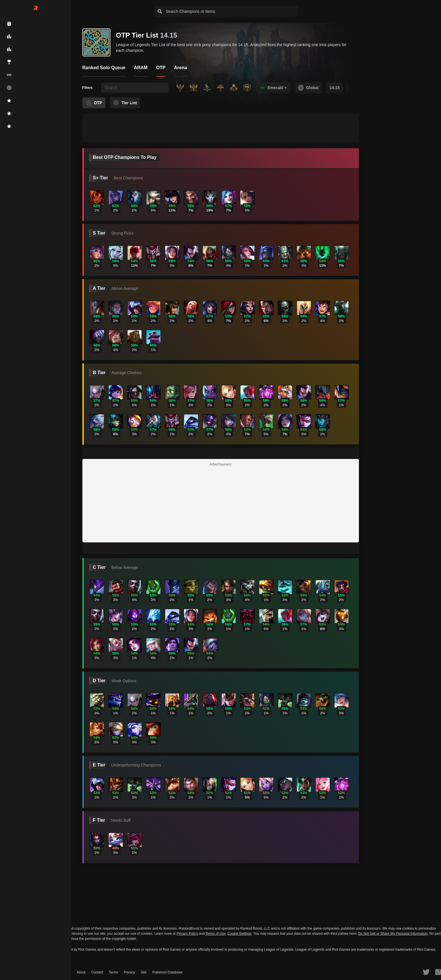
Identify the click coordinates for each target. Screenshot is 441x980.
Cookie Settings (239, 934)
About (81, 972)
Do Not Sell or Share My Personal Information (393, 934)
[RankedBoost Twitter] (426, 972)
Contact (97, 972)
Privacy (129, 972)
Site (144, 972)
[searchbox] (135, 88)
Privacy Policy (187, 934)
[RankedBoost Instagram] (438, 972)
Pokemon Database (167, 972)
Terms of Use (216, 934)
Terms (114, 972)
